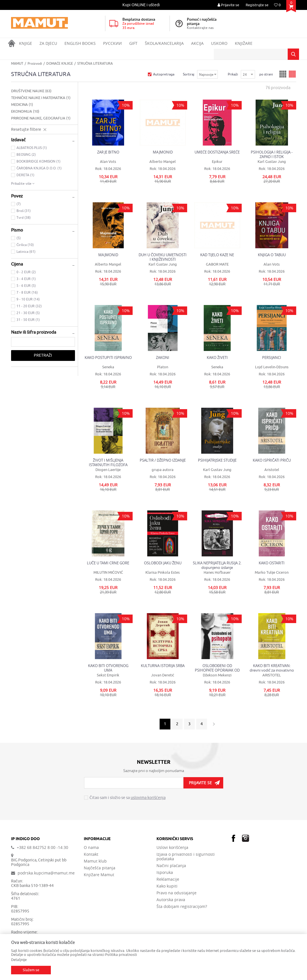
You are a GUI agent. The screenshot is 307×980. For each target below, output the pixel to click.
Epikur (217, 162)
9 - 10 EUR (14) (28, 299)
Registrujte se (257, 5)
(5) (19, 238)
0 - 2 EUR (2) (26, 272)
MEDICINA (22, 105)
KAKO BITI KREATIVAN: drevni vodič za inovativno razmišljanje (272, 668)
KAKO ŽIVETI (217, 358)
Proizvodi (35, 64)
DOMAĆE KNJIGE (60, 64)
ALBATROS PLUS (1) (32, 148)
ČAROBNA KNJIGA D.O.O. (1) (39, 168)
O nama (91, 847)
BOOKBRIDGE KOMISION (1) (38, 161)
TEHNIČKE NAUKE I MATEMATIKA (41, 98)
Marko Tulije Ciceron (272, 572)
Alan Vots (108, 162)
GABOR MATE (217, 264)
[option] (142, 5)
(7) (19, 204)
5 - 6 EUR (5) (26, 286)
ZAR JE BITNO (108, 152)
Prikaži (233, 74)
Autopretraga (164, 74)
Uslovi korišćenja (172, 847)
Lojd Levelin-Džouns (272, 367)
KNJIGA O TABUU (272, 255)
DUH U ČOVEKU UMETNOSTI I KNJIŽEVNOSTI (163, 257)
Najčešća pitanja (100, 868)
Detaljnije (19, 960)
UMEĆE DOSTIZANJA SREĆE (217, 152)
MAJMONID (163, 152)
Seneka (108, 367)
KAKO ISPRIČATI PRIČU (272, 460)
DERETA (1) (25, 175)
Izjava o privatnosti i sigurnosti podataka (186, 857)
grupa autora (163, 470)
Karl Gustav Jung (272, 162)
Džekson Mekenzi (217, 675)
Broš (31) (24, 211)
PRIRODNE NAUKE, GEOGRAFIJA (41, 118)
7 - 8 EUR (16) (27, 293)
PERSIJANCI (272, 358)
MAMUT (17, 64)
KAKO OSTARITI (272, 563)
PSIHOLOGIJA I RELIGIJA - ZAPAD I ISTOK (272, 154)
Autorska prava (171, 900)
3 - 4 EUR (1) (26, 279)
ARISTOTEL (272, 675)
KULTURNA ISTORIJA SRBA (163, 666)
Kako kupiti (167, 886)
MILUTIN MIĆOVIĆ (108, 572)
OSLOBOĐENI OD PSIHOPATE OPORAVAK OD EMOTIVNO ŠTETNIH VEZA (217, 668)
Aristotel (272, 470)
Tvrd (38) (24, 218)
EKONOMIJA (25, 111)
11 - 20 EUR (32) (29, 306)
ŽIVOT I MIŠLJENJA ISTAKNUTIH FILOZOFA (108, 462)
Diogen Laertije (108, 470)
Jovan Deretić (163, 675)
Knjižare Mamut (99, 875)
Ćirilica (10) (25, 245)
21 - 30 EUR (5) (28, 313)
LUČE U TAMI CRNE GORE (108, 563)
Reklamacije (168, 879)
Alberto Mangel (163, 162)
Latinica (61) (26, 252)
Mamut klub (95, 861)
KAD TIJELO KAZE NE (217, 255)
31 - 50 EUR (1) (28, 320)
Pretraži (43, 355)
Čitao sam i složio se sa (128, 798)
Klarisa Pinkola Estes (163, 572)
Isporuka (165, 872)
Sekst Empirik (108, 675)
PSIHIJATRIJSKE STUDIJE (217, 460)
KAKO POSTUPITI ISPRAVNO (108, 358)
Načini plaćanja (171, 866)
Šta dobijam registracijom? (182, 907)
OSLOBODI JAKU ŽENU (163, 563)
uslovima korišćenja (148, 798)
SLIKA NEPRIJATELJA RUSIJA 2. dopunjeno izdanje (217, 565)
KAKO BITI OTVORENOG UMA (108, 668)
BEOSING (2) (26, 155)
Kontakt (91, 854)
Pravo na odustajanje (177, 893)
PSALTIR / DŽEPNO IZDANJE (163, 460)
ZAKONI (163, 358)
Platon (163, 367)
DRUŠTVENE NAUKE (31, 91)
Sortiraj (189, 74)
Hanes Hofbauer (217, 572)
